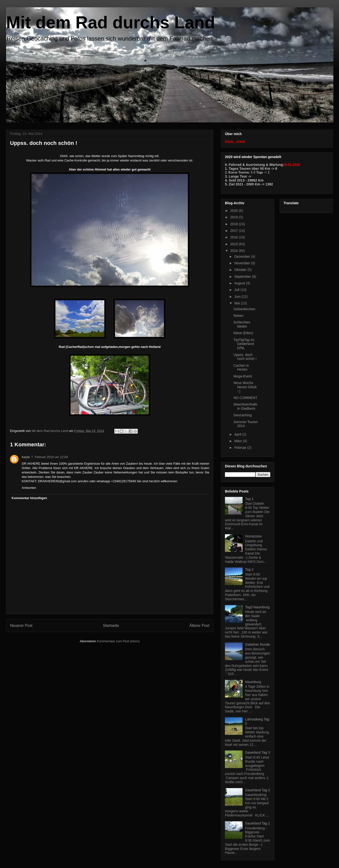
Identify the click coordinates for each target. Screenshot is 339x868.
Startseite (111, 626)
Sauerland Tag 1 (258, 823)
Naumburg (253, 682)
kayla (26, 457)
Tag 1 (249, 499)
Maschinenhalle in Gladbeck (245, 406)
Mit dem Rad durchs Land (111, 22)
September (243, 277)
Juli (237, 290)
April (238, 434)
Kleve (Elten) (243, 333)
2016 (235, 237)
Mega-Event (243, 376)
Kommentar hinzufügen (29, 498)
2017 (235, 231)
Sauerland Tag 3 (258, 752)
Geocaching (243, 415)
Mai (237, 303)
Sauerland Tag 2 (258, 790)
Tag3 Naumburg (257, 607)
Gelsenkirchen (244, 309)
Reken (238, 316)
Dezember (243, 257)
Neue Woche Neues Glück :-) (245, 387)
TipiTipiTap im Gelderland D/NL (244, 344)
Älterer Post (199, 626)
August (240, 283)
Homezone (254, 536)
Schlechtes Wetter (242, 324)
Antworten (29, 488)
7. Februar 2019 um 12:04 (50, 457)
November (243, 263)
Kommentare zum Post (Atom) (118, 641)
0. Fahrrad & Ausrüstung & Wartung (254, 165)
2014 (235, 251)
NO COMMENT (245, 398)
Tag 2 (249, 569)
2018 (235, 224)
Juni (238, 297)
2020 (235, 211)
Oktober (241, 270)
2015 (235, 244)
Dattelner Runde (258, 644)
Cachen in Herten (241, 368)
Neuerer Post (21, 626)
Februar (241, 448)
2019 (235, 217)
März (238, 441)
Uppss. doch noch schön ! (245, 357)
